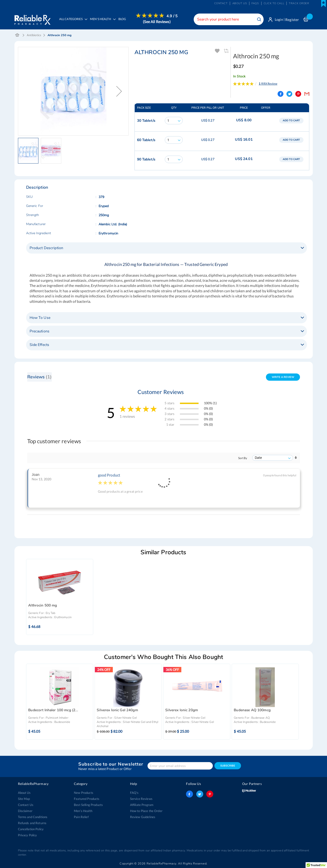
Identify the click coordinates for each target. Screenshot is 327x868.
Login (278, 20)
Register (292, 20)
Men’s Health (83, 811)
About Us (24, 793)
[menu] (117, 22)
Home (17, 35)
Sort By (243, 458)
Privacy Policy (28, 835)
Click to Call (274, 3)
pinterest (210, 794)
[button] (119, 91)
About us (240, 3)
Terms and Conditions (33, 817)
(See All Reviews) (157, 22)
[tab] (167, 248)
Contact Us (26, 805)
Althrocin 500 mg (43, 605)
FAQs (255, 3)
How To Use (40, 318)
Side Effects (40, 345)
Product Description (46, 248)
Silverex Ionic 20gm (182, 710)
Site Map (24, 799)
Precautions (40, 331)
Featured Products (87, 799)
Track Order (299, 3)
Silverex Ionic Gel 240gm (117, 710)
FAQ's (134, 793)
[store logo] (33, 19)
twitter (200, 794)
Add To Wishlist (218, 51)
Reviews (40, 377)
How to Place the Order (146, 811)
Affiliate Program (142, 805)
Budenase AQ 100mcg (252, 710)
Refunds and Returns (32, 823)
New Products (84, 793)
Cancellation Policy (31, 829)
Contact (221, 3)
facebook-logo (189, 794)
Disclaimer (25, 811)
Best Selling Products (88, 805)
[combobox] (228, 19)
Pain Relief (81, 817)
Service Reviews (141, 799)
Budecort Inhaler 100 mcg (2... (53, 710)
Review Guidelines (143, 817)
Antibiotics (34, 35)
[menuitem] (102, 22)
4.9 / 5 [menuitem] (172, 16)
